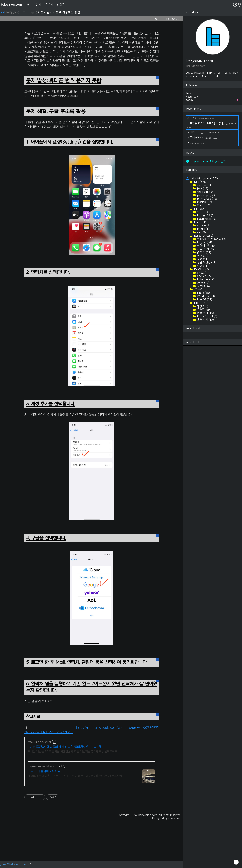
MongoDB (205, 215)
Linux (203, 293)
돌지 (196, 143)
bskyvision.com (11, 5)
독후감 (204, 310)
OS (199, 289)
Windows (206, 296)
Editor (200, 222)
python (205, 185)
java (202, 188)
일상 (202, 306)
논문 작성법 (206, 262)
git (201, 273)
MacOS (204, 299)
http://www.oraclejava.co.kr (43, 766)
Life (200, 303)
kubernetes (206, 279)
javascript (206, 195)
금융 (202, 259)
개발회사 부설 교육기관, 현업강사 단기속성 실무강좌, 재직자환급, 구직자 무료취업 (75, 776)
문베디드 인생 (204, 132)
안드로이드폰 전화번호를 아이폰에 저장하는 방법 (48, 12)
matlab (204, 202)
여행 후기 (205, 313)
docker (204, 276)
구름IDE (204, 286)
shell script (206, 192)
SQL (202, 212)
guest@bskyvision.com (14, 864)
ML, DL (204, 242)
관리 (38, 5)
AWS (203, 283)
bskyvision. (175, 818)
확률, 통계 (206, 249)
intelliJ (203, 229)
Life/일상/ (9, 12)
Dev (200, 182)
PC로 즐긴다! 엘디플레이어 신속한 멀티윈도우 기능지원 (64, 747)
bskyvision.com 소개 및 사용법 (206, 161)
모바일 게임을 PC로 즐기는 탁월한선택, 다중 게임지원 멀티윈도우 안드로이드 (73, 752)
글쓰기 (49, 5)
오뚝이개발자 (202, 138)
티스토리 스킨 (207, 316)
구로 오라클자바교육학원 (44, 771)
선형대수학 (206, 246)
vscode (204, 225)
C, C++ (204, 205)
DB (199, 209)
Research (203, 236)
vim (201, 232)
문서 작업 (205, 320)
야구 (202, 256)
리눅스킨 (201, 118)
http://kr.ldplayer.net (39, 742)
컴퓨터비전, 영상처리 (212, 239)
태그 (29, 5)
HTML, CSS (207, 199)
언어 (202, 266)
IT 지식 (204, 252)
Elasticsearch (207, 219)
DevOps (202, 269)
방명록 (61, 5)
